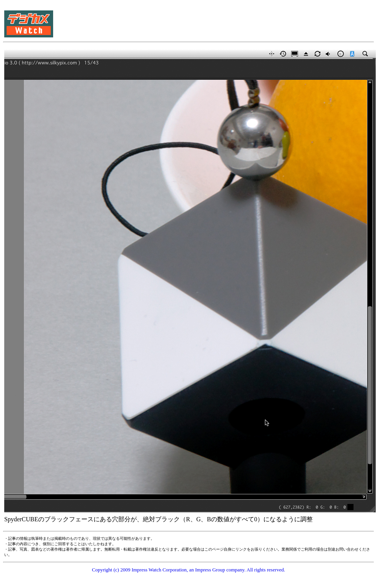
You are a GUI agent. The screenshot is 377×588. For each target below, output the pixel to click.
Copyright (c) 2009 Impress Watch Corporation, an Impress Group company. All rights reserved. (189, 570)
